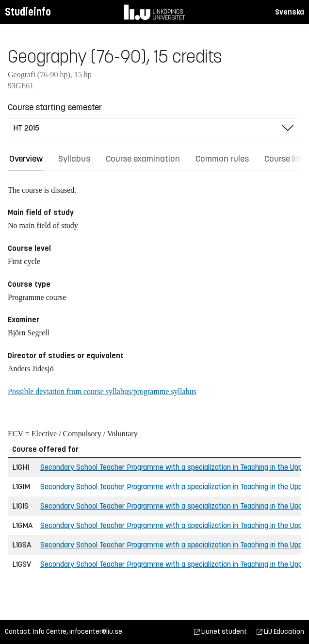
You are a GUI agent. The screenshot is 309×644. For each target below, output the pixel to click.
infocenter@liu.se (96, 632)
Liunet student (220, 632)
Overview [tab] (26, 159)
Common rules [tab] (222, 159)
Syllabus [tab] (74, 159)
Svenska (290, 12)
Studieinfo (28, 12)
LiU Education (280, 632)
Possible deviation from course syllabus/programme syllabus (102, 391)
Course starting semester (55, 107)
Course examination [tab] (143, 159)
